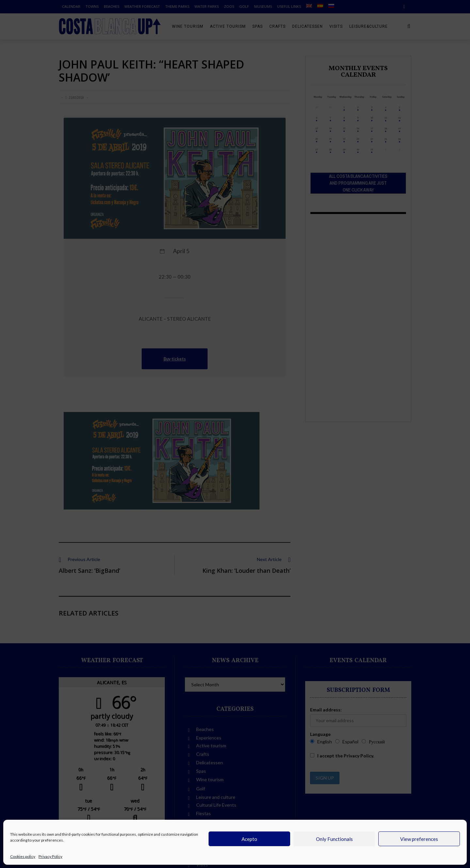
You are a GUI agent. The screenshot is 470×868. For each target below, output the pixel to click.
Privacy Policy (50, 856)
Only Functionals (334, 839)
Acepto (249, 839)
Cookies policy (23, 856)
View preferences (419, 839)
